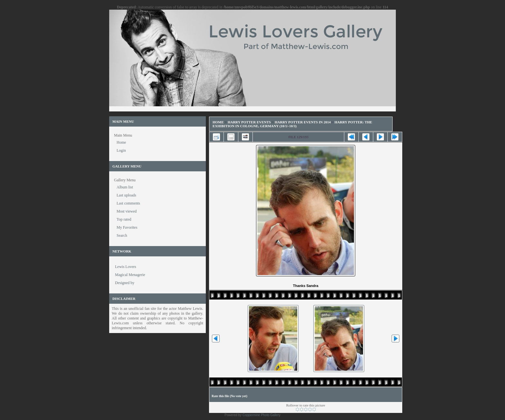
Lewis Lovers (126, 267)
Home (218, 122)
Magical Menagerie (130, 275)
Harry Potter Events (249, 122)
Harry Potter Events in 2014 (303, 122)
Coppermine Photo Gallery (262, 415)
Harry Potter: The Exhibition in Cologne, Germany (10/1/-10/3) (292, 124)
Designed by (125, 283)
